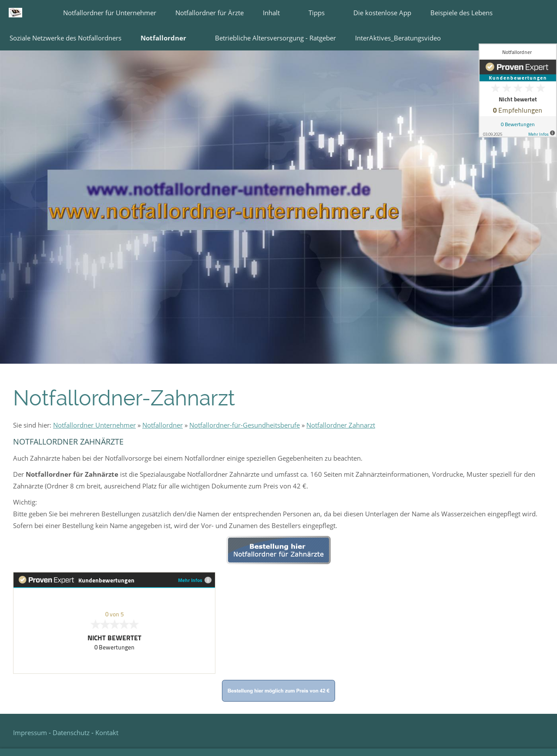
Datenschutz (71, 733)
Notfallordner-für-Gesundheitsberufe (245, 425)
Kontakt (107, 733)
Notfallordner (163, 425)
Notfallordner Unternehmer (94, 425)
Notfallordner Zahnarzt (341, 425)
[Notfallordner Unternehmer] (426, 355)
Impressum (31, 733)
